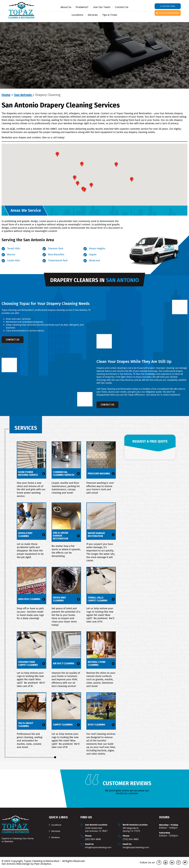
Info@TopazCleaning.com (98, 847)
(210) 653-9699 (93, 839)
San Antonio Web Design (16, 864)
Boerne (11, 255)
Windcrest (94, 261)
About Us (66, 7)
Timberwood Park (58, 261)
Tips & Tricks (110, 15)
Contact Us (122, 7)
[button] (85, 190)
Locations (77, 15)
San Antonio (23, 95)
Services (93, 15)
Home (6, 95)
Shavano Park (56, 249)
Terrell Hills (14, 249)
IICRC (13, 129)
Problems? (82, 7)
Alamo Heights (97, 249)
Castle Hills (14, 261)
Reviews (56, 837)
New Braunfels (56, 255)
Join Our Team (102, 7)
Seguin (93, 255)
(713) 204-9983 (131, 839)
